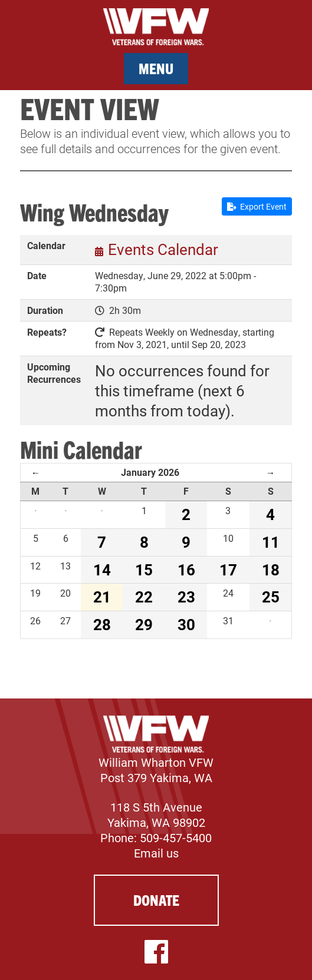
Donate (156, 900)
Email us (156, 853)
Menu (156, 68)
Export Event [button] (257, 206)
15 (144, 570)
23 (186, 597)
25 (271, 597)
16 (186, 570)
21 (102, 597)
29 (144, 624)
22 (144, 597)
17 (228, 570)
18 (271, 570)
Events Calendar (163, 249)
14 (102, 570)
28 (102, 624)
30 (186, 624)
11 (271, 542)
